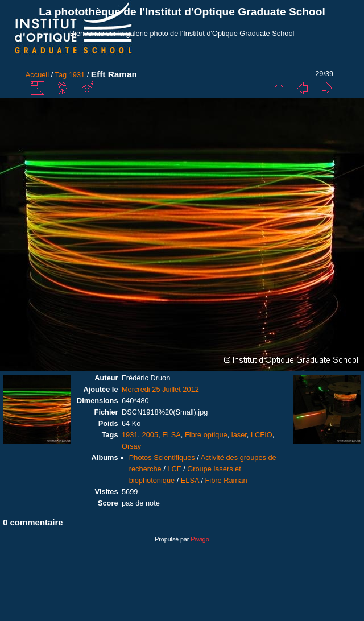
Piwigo (200, 539)
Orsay (131, 446)
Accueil (37, 75)
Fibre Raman (226, 480)
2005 (150, 435)
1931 (77, 75)
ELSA (171, 435)
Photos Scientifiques (162, 458)
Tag (61, 75)
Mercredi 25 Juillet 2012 (160, 389)
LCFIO (262, 435)
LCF (174, 469)
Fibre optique (206, 435)
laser (239, 435)
